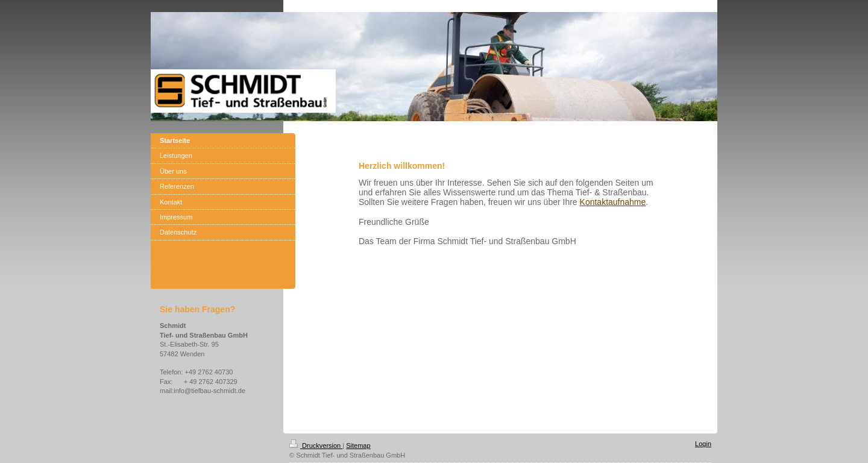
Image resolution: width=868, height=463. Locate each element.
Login (703, 444)
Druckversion (316, 446)
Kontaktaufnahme (613, 202)
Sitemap (358, 446)
